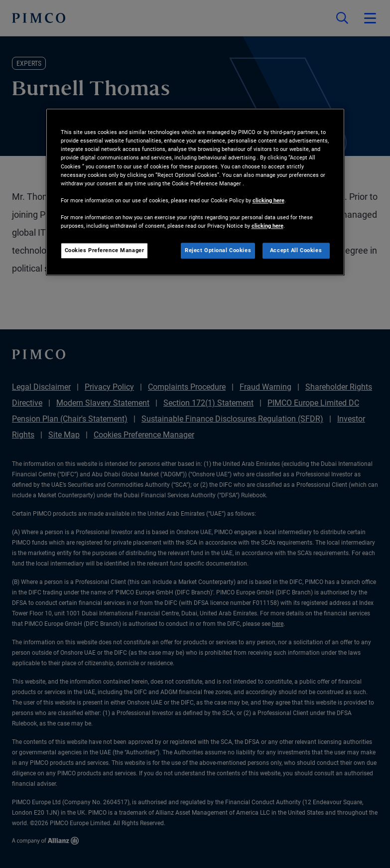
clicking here (268, 200)
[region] (195, 192)
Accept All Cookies (296, 250)
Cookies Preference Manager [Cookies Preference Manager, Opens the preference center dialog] (105, 250)
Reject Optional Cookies (218, 250)
